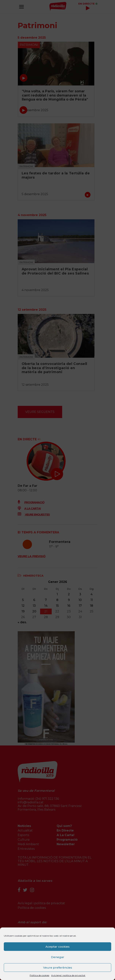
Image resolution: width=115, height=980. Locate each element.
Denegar (58, 957)
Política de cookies (39, 975)
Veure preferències (58, 968)
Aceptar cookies (57, 947)
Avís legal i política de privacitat (68, 975)
